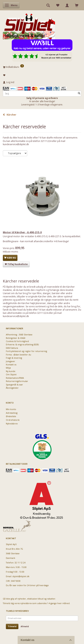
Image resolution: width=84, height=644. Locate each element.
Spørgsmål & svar (14, 385)
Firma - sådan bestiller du (18, 355)
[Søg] (79, 93)
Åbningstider (12, 388)
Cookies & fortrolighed (17, 341)
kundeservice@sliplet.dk (16, 144)
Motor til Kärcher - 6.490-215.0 (22, 232)
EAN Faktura (12, 348)
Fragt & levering (14, 358)
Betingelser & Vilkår (16, 338)
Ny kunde (11, 371)
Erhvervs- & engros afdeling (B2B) (22, 344)
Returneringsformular (17, 381)
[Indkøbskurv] (42, 67)
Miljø (8, 368)
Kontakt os (11, 364)
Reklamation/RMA (15, 378)
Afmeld (25, 626)
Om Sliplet (11, 374)
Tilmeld (12, 626)
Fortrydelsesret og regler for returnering (26, 351)
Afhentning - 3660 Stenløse (19, 335)
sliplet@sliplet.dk (21, 576)
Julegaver (11, 361)
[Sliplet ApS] (29, 25)
